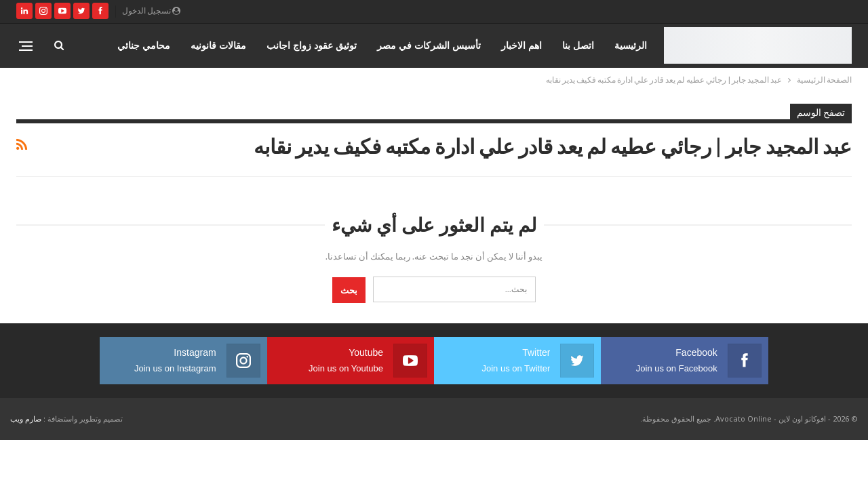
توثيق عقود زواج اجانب (312, 45)
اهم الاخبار (521, 45)
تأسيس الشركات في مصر (429, 45)
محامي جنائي (144, 45)
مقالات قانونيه (218, 45)
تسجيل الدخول (151, 11)
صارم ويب (26, 419)
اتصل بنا (578, 45)
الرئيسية (631, 45)
